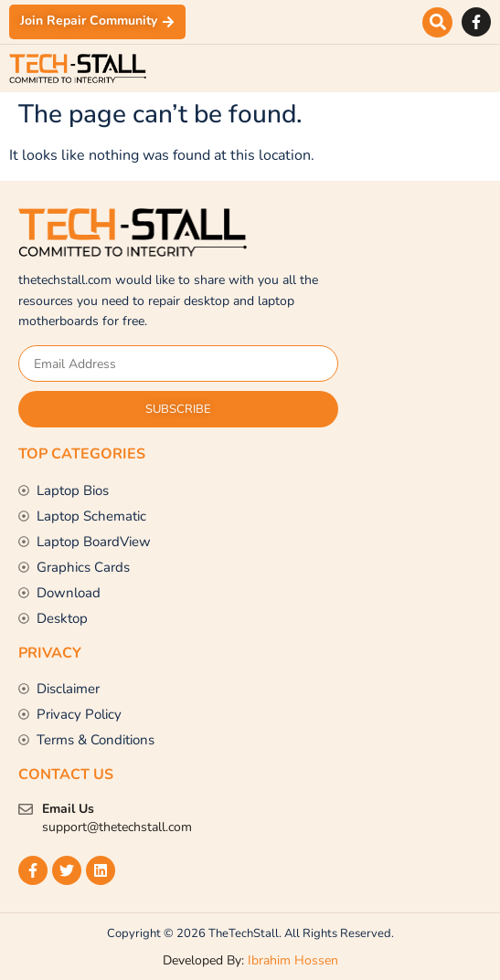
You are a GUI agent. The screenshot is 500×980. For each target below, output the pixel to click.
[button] (437, 22)
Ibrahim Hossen (293, 960)
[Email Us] (26, 809)
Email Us (68, 809)
